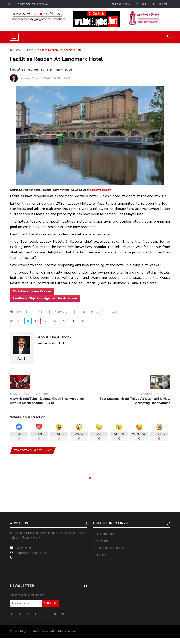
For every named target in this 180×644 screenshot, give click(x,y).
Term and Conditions (109, 548)
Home (15, 50)
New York (101, 541)
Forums (100, 555)
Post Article (121, 4)
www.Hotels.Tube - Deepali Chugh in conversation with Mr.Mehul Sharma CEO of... (47, 401)
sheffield (79, 312)
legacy (112, 312)
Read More (31, 538)
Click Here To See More (32, 291)
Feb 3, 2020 (163, 394)
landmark (60, 312)
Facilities (23, 312)
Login (141, 4)
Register (160, 4)
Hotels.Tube (104, 534)
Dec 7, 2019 (40, 394)
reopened (41, 312)
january (96, 312)
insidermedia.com (100, 190)
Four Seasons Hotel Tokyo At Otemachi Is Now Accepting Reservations (135, 401)
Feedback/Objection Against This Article (45, 298)
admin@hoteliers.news (32, 4)
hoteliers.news (38, 631)
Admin (25, 78)
